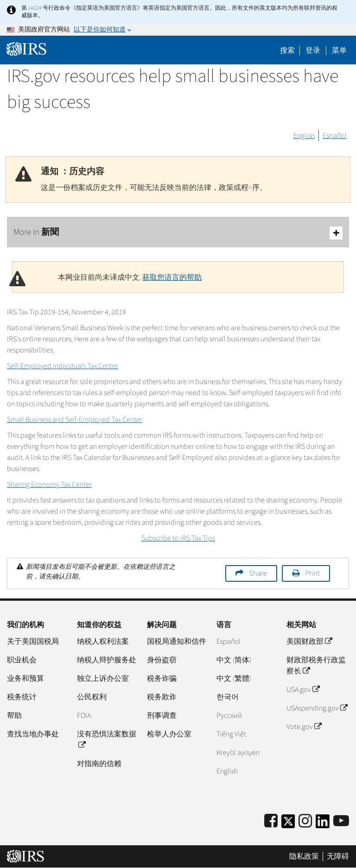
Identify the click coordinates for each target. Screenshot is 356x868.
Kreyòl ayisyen (238, 753)
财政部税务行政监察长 (316, 666)
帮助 (14, 716)
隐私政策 (304, 856)
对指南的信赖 (99, 764)
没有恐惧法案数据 (107, 740)
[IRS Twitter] (288, 824)
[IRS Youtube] (341, 821)
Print (312, 573)
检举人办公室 (169, 734)
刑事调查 (162, 716)
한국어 (228, 697)
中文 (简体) (234, 660)
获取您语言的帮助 (172, 277)
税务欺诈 (162, 697)
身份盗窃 (162, 660)
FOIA (84, 716)
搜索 (287, 50)
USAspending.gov (317, 708)
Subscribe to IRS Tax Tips (178, 538)
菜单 (339, 50)
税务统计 (22, 697)
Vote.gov (304, 727)
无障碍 (338, 856)
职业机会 (22, 660)
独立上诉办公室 (103, 679)
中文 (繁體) (234, 679)
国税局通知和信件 (177, 642)
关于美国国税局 (33, 642)
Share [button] (258, 573)
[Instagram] (305, 821)
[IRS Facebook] (271, 821)
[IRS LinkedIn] (323, 824)
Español (335, 136)
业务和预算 (25, 679)
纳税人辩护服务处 (107, 660)
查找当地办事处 (33, 734)
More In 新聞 (178, 233)
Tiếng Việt (231, 734)
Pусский (229, 716)
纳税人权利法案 (103, 642)
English (304, 136)
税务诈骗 (162, 679)
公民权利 (92, 697)
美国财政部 (309, 642)
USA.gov (303, 690)
